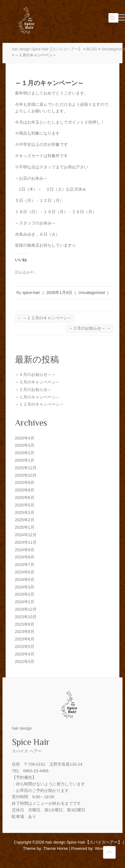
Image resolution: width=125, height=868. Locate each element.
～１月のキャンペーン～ (37, 397)
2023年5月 (25, 647)
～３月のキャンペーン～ (37, 382)
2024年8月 (25, 557)
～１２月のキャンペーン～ (45, 318)
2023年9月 (25, 624)
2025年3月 (25, 513)
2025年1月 (25, 527)
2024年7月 (25, 565)
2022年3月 (25, 662)
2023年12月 (26, 609)
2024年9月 (25, 550)
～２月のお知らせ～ (90, 328)
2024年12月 (26, 535)
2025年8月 (25, 490)
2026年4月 (25, 438)
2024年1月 (25, 602)
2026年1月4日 (59, 293)
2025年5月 (25, 505)
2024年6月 (25, 572)
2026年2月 (25, 453)
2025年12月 (26, 468)
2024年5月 (25, 580)
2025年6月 (25, 498)
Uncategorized (92, 293)
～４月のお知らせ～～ (35, 375)
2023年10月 (26, 617)
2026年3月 (25, 445)
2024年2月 (25, 594)
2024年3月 (25, 587)
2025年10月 (26, 475)
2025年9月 (25, 483)
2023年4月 (25, 654)
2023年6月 (25, 639)
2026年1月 (25, 460)
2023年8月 (25, 632)
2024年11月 (26, 542)
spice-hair (31, 293)
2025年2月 (25, 520)
